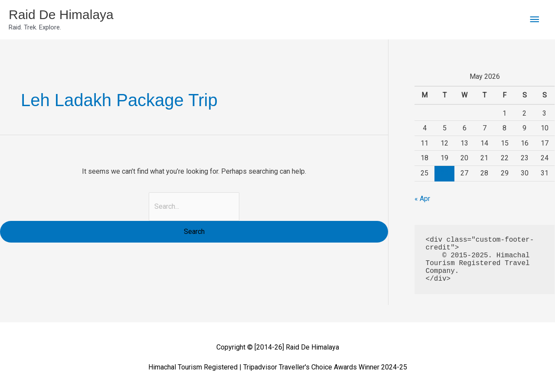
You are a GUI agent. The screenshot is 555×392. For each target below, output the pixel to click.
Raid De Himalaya (61, 15)
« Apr (422, 199)
